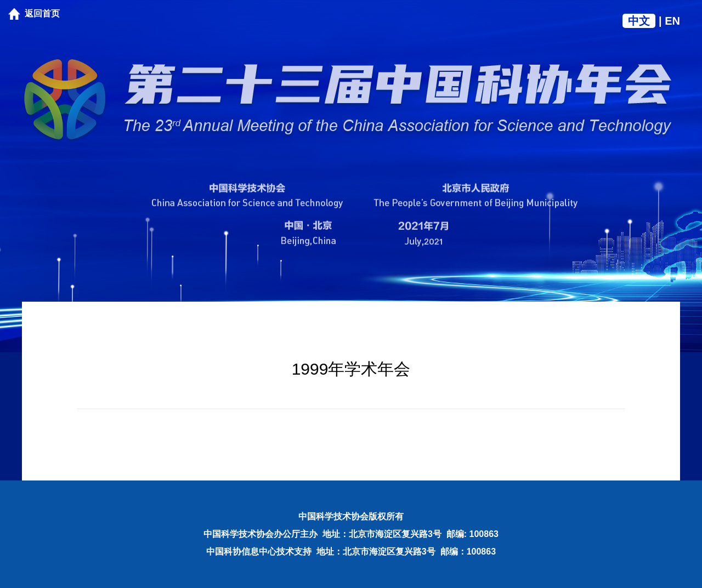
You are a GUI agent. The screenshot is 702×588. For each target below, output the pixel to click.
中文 (639, 21)
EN (672, 21)
